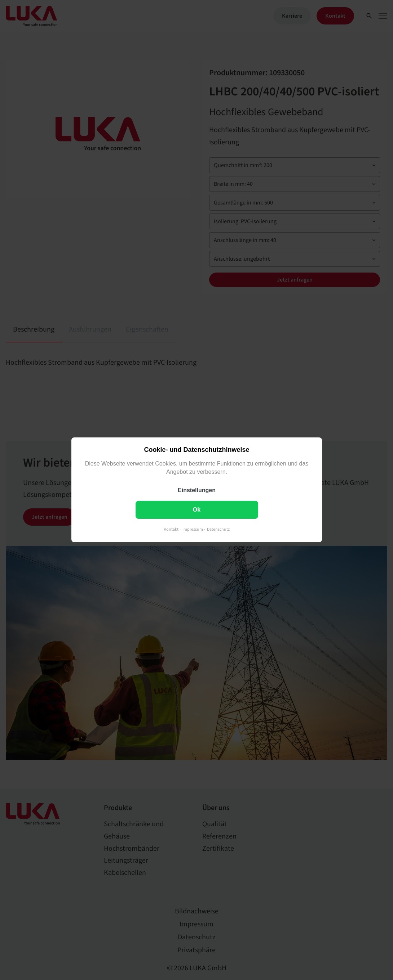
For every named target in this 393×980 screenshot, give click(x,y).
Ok (196, 510)
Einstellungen (197, 491)
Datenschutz (218, 530)
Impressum (193, 530)
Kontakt (171, 530)
